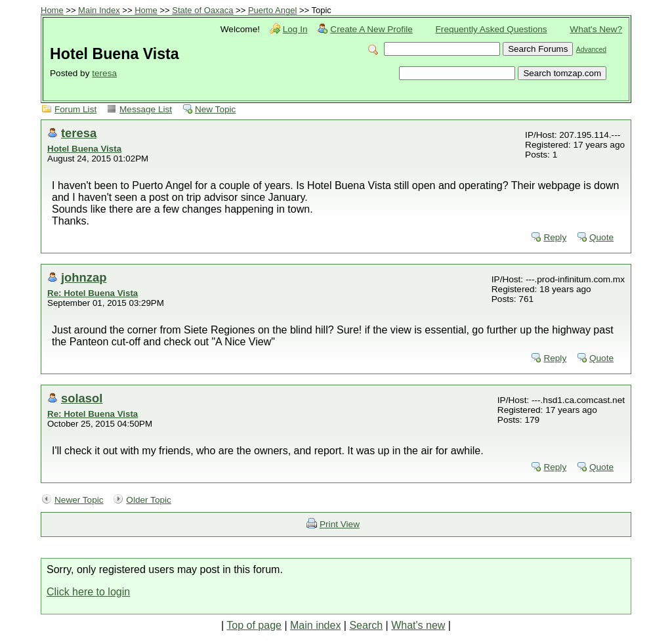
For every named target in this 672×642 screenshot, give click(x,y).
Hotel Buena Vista (84, 149)
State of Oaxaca (202, 10)
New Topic (215, 109)
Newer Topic (79, 500)
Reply (555, 237)
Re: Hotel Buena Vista (93, 293)
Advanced (591, 50)
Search (366, 625)
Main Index (99, 10)
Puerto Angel (272, 10)
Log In (295, 29)
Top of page (254, 625)
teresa (104, 73)
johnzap (84, 277)
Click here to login (88, 592)
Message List (146, 109)
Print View (340, 524)
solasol (82, 398)
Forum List (75, 109)
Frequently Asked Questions (492, 29)
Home (52, 10)
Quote (601, 237)
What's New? (596, 29)
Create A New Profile (371, 29)
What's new (418, 625)
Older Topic (149, 500)
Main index (315, 625)
